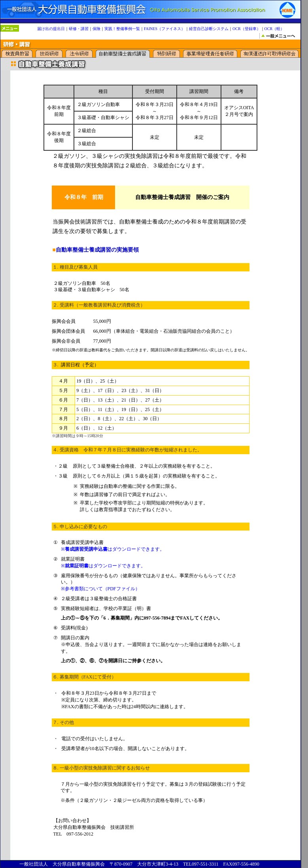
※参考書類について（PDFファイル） (100, 589)
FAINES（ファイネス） (164, 29)
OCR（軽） (275, 29)
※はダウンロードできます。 (113, 549)
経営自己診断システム (209, 29)
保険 (96, 29)
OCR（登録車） (247, 29)
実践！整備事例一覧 (122, 29)
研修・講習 (79, 29)
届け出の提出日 (51, 29)
